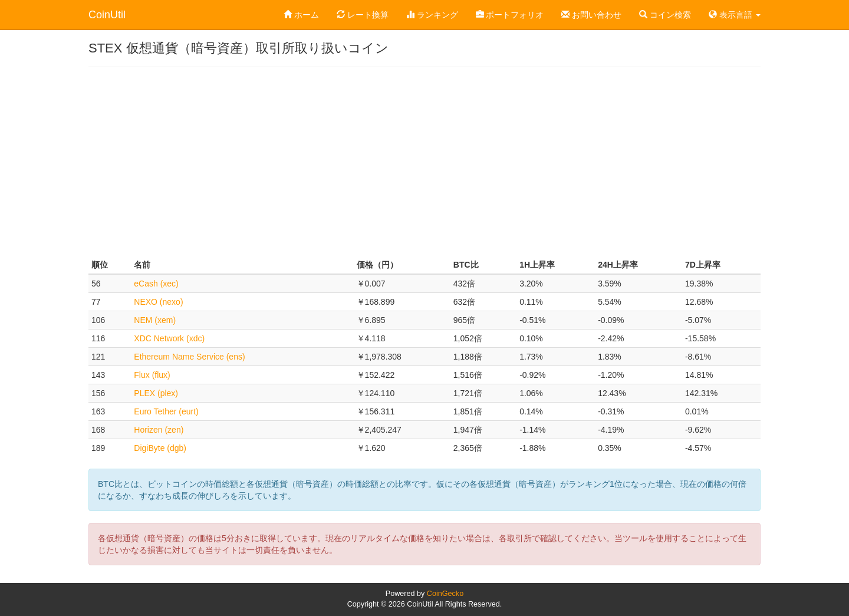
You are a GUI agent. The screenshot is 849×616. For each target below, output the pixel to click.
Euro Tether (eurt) (166, 411)
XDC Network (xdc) (169, 338)
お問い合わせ (591, 15)
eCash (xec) (156, 284)
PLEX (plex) (156, 393)
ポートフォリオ (510, 15)
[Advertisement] (424, 162)
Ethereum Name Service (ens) (189, 357)
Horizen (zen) (159, 430)
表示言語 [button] (735, 15)
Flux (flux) (152, 375)
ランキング (432, 15)
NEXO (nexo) (158, 302)
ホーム (301, 15)
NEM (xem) (155, 320)
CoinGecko (445, 594)
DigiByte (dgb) (160, 448)
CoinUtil (107, 15)
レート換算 (363, 15)
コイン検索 (665, 15)
